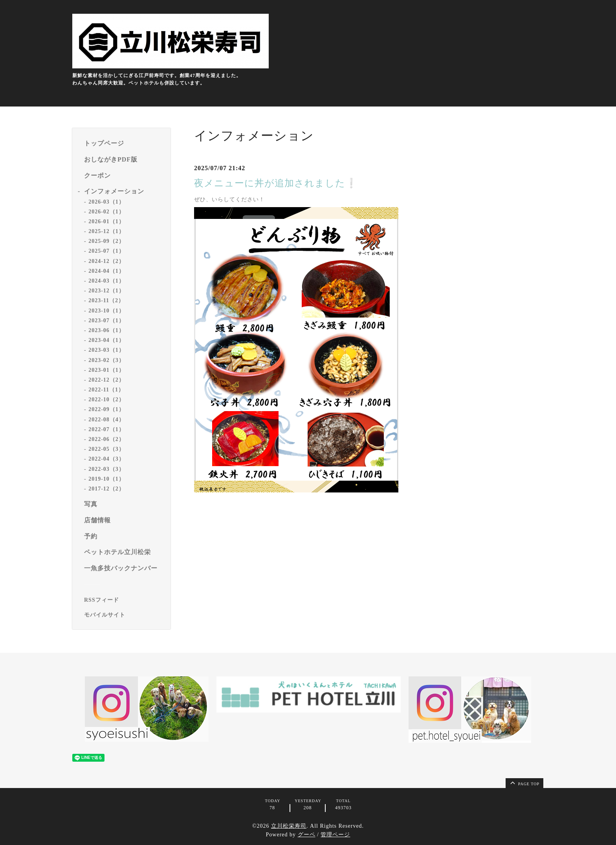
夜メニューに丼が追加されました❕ (276, 183)
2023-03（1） (106, 350)
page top (524, 783)
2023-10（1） (106, 311)
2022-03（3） (106, 469)
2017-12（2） (106, 489)
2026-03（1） (106, 202)
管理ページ (335, 835)
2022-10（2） (106, 400)
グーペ (307, 835)
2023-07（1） (106, 321)
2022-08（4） (106, 420)
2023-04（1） (106, 340)
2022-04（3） (106, 459)
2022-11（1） (106, 390)
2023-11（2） (106, 300)
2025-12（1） (106, 231)
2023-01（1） (106, 370)
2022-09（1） (106, 409)
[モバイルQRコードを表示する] (124, 615)
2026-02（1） (106, 212)
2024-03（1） (106, 281)
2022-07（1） (106, 429)
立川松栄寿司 (289, 826)
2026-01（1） (106, 221)
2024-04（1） (106, 271)
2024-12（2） (106, 261)
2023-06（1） (106, 330)
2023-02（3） (106, 360)
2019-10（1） (106, 479)
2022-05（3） (106, 449)
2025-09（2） (106, 241)
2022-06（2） (106, 439)
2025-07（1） (106, 251)
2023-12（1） (106, 291)
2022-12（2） (106, 380)
